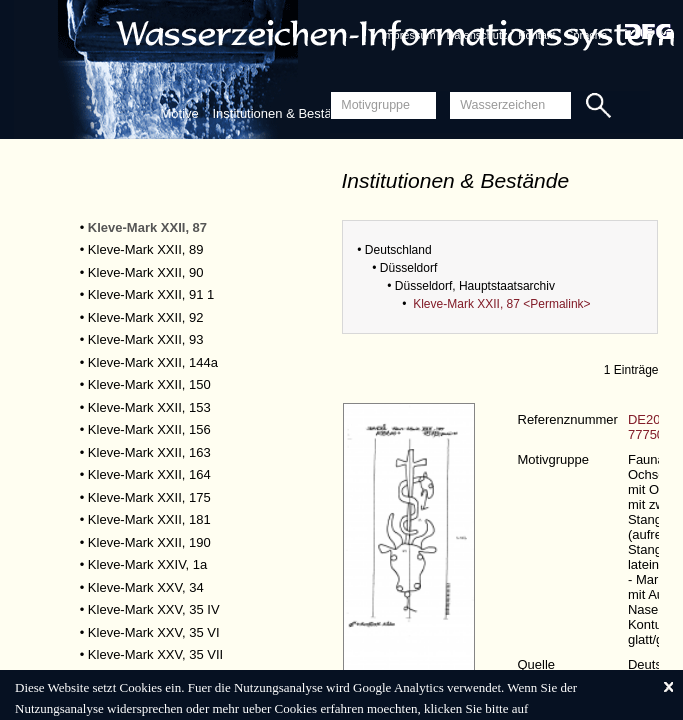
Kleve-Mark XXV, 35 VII (155, 654)
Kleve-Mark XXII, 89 (146, 249)
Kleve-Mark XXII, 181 (149, 519)
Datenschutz (476, 35)
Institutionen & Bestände (282, 113)
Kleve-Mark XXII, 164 (149, 474)
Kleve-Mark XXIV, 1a (147, 564)
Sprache (586, 35)
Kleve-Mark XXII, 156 (149, 429)
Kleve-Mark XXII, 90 (146, 272)
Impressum (408, 35)
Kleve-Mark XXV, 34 (146, 587)
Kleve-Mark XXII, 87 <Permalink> (501, 304)
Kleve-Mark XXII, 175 (149, 497)
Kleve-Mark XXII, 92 (146, 317)
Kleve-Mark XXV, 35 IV (154, 609)
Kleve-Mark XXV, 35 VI (154, 632)
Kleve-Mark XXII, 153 (149, 407)
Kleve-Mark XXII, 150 (149, 384)
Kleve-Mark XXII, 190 (149, 542)
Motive (180, 113)
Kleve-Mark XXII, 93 (146, 339)
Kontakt (536, 35)
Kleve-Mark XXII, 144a (153, 362)
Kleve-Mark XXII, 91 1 (151, 294)
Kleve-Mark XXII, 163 (149, 452)
